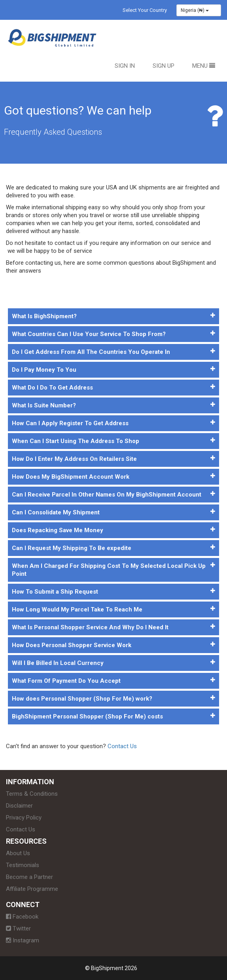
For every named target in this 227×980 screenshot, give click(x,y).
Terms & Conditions (32, 794)
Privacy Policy (24, 818)
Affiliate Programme (32, 889)
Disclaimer (19, 806)
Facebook (22, 917)
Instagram (23, 940)
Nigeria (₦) (195, 10)
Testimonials (23, 865)
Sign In (125, 66)
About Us (18, 853)
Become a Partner (29, 877)
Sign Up (164, 66)
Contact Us (122, 746)
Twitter (18, 928)
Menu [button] (204, 66)
